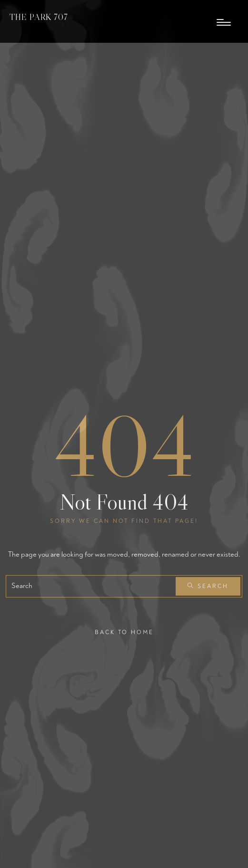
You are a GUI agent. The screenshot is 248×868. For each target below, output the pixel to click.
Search (208, 586)
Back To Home (124, 632)
